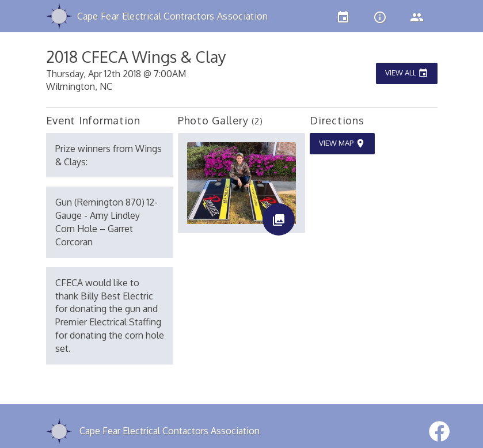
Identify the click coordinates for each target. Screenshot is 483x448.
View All (407, 73)
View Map (342, 144)
